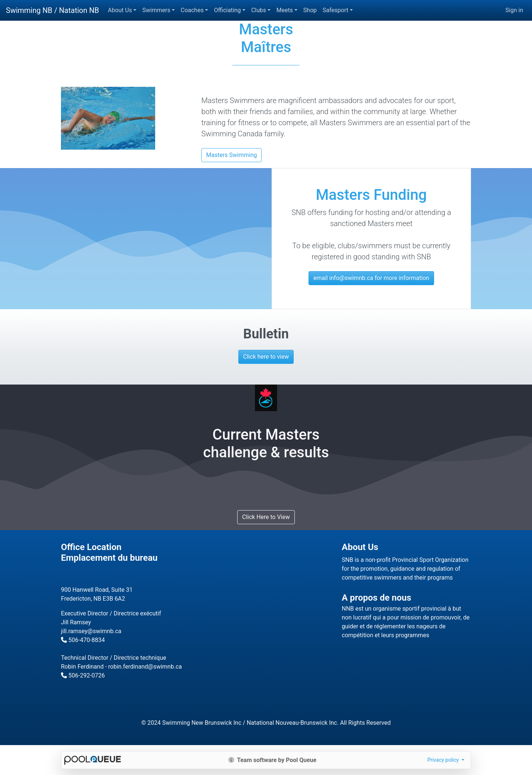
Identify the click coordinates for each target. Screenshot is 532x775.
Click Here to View (266, 517)
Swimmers (156, 10)
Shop (310, 10)
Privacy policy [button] (444, 760)
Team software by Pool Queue (272, 760)
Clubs (259, 10)
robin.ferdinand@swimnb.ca (145, 667)
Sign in (514, 10)
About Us (120, 10)
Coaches (192, 10)
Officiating (227, 10)
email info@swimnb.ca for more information (371, 278)
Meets (284, 10)
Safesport (335, 10)
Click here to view (266, 357)
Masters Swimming (231, 155)
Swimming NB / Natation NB (52, 10)
